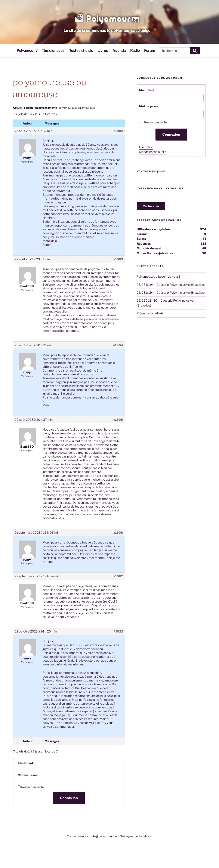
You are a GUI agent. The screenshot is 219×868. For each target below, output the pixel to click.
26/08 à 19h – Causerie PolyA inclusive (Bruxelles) (171, 285)
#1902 (118, 131)
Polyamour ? (27, 50)
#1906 (118, 533)
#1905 (118, 420)
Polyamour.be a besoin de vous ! (158, 276)
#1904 (118, 345)
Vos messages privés (151, 171)
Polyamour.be (107, 18)
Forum (150, 50)
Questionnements (46, 108)
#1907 (118, 576)
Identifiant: (26, 763)
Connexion (69, 798)
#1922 (118, 631)
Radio (135, 50)
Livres (103, 50)
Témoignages (53, 50)
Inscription (146, 147)
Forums (29, 108)
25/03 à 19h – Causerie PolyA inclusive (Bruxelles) (171, 293)
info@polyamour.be (104, 836)
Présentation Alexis (150, 313)
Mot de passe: (28, 775)
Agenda (119, 50)
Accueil (17, 108)
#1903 (118, 259)
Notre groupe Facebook (136, 836)
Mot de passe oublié (153, 152)
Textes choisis (81, 50)
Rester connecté (33, 787)
